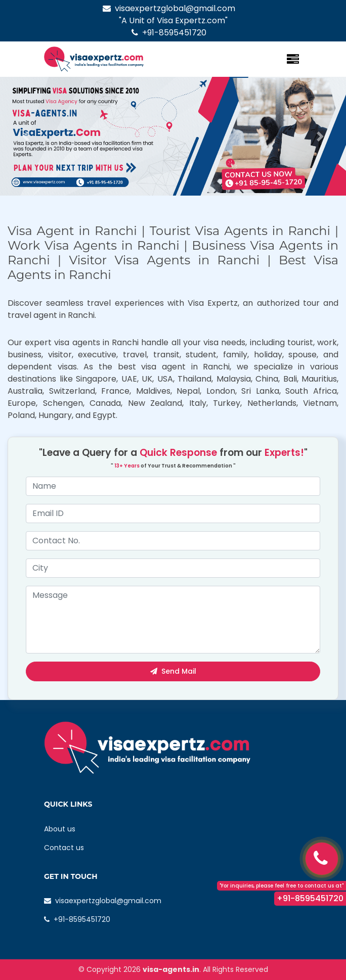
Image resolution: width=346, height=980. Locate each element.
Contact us (64, 848)
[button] (26, 136)
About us (60, 829)
